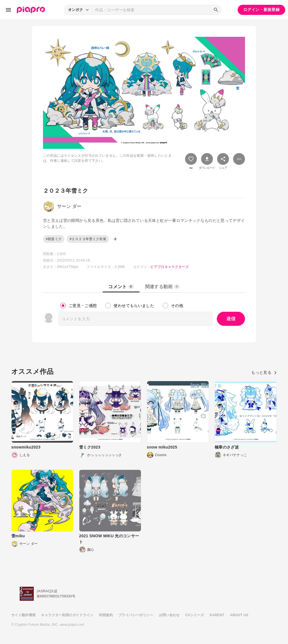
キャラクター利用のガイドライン (67, 615)
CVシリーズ (195, 615)
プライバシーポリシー (136, 615)
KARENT (217, 615)
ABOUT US (239, 615)
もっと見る (264, 372)
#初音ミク (54, 239)
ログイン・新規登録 (261, 10)
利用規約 (106, 615)
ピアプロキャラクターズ (170, 267)
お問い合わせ (169, 615)
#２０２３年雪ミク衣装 (88, 239)
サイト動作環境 (23, 615)
